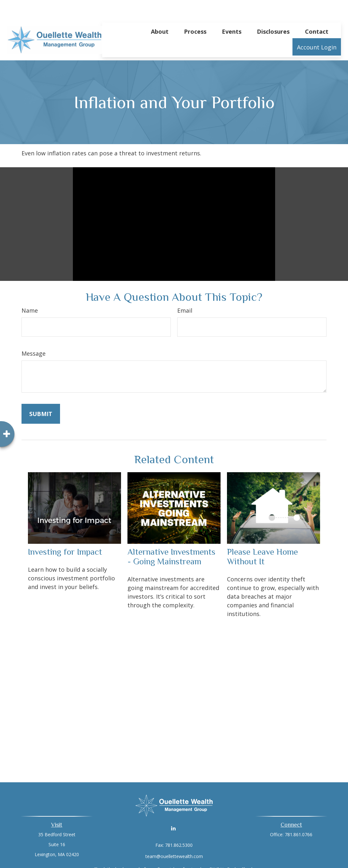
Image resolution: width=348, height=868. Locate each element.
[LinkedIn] (174, 809)
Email (185, 291)
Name (30, 291)
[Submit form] (41, 395)
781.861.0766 (299, 815)
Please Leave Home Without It (262, 537)
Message (34, 334)
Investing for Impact (65, 533)
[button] (160, 12)
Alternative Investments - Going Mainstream (171, 537)
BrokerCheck (240, 850)
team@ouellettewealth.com (174, 837)
